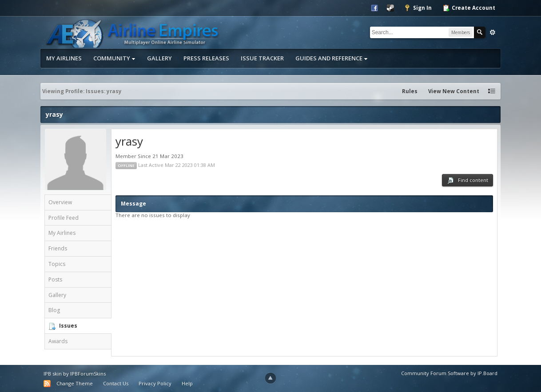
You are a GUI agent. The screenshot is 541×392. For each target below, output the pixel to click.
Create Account (469, 8)
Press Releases (206, 58)
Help (187, 383)
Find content (467, 180)
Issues (68, 326)
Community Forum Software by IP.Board (449, 373)
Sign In (418, 8)
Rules (410, 91)
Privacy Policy (155, 383)
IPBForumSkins (88, 374)
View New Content (454, 91)
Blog (54, 310)
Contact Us (116, 383)
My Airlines (64, 58)
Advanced (493, 32)
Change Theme (75, 383)
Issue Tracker (262, 58)
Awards (58, 341)
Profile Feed (64, 218)
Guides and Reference (332, 58)
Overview (60, 202)
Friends (58, 248)
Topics (57, 264)
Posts (55, 279)
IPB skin (53, 374)
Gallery (159, 58)
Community (114, 58)
